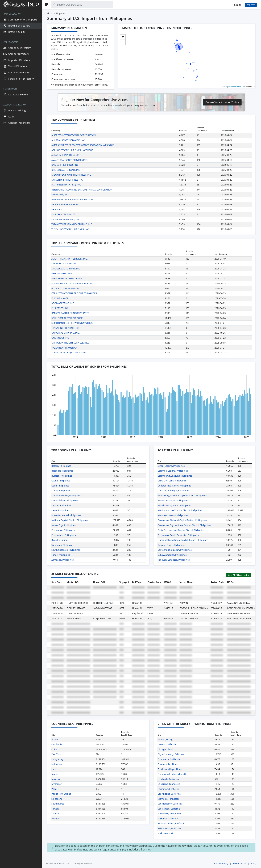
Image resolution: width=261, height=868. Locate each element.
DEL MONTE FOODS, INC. (64, 264)
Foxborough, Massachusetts (172, 774)
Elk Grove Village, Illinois (170, 769)
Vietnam (56, 819)
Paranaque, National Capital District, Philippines (182, 520)
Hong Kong (57, 759)
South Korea (58, 804)
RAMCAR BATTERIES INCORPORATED (70, 313)
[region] (21, 439)
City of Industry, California (171, 754)
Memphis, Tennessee (169, 799)
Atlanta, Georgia (166, 739)
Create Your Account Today (222, 102)
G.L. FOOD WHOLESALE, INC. (66, 288)
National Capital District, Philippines (70, 520)
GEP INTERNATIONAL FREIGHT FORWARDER (74, 293)
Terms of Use (240, 863)
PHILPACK (57, 209)
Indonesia (57, 764)
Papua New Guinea (61, 794)
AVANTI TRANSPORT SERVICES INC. (69, 160)
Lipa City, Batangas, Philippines (174, 490)
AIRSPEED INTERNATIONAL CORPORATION (74, 135)
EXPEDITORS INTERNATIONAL (67, 278)
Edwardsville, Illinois (168, 764)
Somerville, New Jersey (169, 814)
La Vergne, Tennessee (169, 784)
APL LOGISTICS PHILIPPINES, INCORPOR (72, 150)
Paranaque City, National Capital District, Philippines (184, 525)
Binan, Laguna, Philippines (171, 466)
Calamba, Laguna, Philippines (173, 471)
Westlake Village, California (171, 823)
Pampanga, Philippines (63, 530)
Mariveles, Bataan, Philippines (173, 515)
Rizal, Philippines (60, 540)
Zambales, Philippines (63, 560)
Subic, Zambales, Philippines (172, 555)
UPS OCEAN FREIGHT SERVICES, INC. (70, 343)
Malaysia (56, 779)
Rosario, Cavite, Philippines (171, 545)
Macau (55, 774)
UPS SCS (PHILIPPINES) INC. (66, 219)
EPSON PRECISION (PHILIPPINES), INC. (71, 175)
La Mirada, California (168, 779)
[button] (123, 37)
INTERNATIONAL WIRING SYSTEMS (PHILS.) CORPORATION (82, 190)
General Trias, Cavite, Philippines (174, 486)
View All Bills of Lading (239, 575)
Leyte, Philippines (60, 510)
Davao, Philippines (61, 490)
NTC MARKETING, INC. (63, 303)
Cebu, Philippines (60, 486)
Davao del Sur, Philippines (65, 500)
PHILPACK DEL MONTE (63, 214)
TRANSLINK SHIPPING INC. (65, 328)
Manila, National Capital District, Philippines (180, 510)
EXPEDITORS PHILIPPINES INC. (67, 180)
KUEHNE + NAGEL (61, 298)
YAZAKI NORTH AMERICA (64, 348)
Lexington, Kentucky (168, 789)
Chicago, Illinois (166, 749)
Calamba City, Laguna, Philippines (175, 476)
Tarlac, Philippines (61, 555)
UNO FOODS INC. (60, 338)
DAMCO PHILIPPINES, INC (65, 165)
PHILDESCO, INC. (60, 308)
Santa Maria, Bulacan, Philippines (175, 550)
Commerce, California (169, 759)
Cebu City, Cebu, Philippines (172, 481)
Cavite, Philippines (61, 481)
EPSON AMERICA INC (62, 273)
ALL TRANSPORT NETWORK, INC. (68, 140)
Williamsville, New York (169, 828)
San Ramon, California (169, 809)
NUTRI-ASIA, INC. (60, 194)
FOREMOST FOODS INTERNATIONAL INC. (73, 283)
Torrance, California (168, 819)
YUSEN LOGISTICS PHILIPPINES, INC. (70, 229)
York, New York (165, 833)
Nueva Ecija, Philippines (63, 525)
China (54, 749)
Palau (54, 789)
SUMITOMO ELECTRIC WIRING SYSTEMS (72, 323)
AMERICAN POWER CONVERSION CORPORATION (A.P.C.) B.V (82, 145)
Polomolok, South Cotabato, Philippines (178, 535)
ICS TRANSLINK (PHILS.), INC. (66, 185)
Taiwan (55, 809)
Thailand (56, 814)
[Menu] (46, 5)
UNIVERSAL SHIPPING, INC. (65, 333)
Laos (54, 769)
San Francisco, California (170, 804)
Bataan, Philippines (61, 466)
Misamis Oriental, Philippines (66, 515)
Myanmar (56, 784)
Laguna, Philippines (61, 505)
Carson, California (167, 744)
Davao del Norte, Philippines (66, 496)
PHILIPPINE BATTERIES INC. (66, 204)
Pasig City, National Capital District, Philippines (181, 530)
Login (237, 5)
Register (251, 5)
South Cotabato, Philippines (66, 550)
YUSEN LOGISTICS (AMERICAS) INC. (69, 353)
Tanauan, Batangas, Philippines (174, 560)
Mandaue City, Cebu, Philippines (174, 505)
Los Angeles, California (169, 794)
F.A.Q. (254, 863)
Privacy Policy (221, 863)
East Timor (57, 754)
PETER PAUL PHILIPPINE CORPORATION (72, 200)
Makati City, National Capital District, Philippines (182, 496)
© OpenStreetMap (236, 87)
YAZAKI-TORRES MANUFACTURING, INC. (72, 224)
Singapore (57, 799)
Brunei (55, 739)
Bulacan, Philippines (62, 476)
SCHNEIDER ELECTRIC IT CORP (67, 318)
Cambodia (57, 744)
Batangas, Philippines (62, 471)
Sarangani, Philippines (63, 545)
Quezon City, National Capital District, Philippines (183, 540)
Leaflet (224, 87)
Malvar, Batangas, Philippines (173, 500)
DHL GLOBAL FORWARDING (66, 170)
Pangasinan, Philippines (64, 535)
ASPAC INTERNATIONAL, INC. (66, 155)
